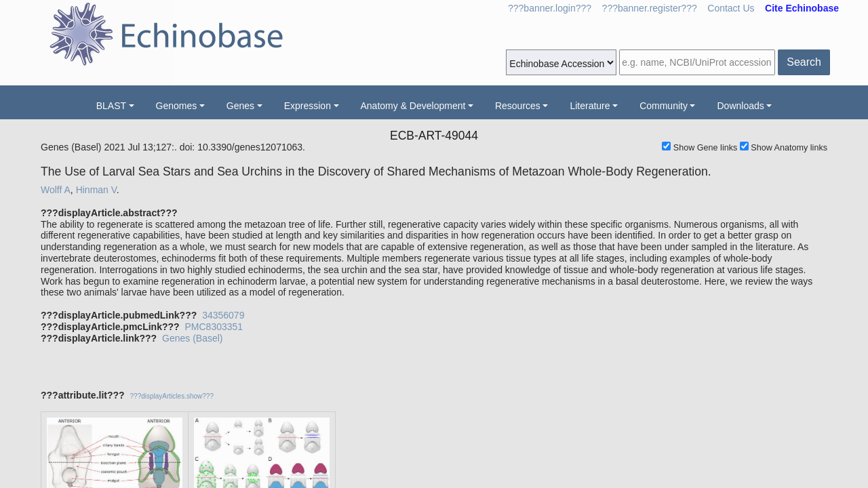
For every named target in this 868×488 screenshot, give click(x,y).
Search (804, 62)
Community (664, 106)
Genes (240, 106)
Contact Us (731, 8)
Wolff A (56, 190)
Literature (590, 106)
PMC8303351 (214, 327)
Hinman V (96, 190)
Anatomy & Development (413, 106)
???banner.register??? (650, 8)
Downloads (740, 106)
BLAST (111, 106)
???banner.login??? (550, 8)
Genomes (177, 106)
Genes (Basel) (192, 338)
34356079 (223, 315)
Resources (518, 106)
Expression (308, 106)
